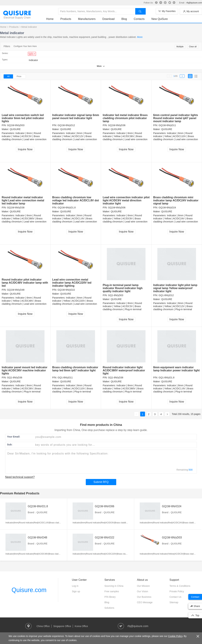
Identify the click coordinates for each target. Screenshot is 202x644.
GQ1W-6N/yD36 (117, 125)
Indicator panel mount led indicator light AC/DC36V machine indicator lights (25, 370)
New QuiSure (159, 19)
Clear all (193, 47)
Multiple (180, 47)
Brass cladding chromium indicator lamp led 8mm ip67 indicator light (75, 369)
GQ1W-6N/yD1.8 (67, 208)
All (8, 76)
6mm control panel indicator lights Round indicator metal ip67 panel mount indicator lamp (176, 118)
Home (50, 19)
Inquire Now (25, 149)
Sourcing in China (114, 586)
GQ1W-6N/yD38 (16, 208)
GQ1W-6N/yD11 (167, 125)
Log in (75, 586)
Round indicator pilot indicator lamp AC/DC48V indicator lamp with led (25, 283)
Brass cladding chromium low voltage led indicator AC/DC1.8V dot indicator (75, 200)
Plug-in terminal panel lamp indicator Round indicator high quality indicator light (123, 288)
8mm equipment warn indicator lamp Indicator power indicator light (176, 369)
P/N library (110, 597)
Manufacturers (87, 19)
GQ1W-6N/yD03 (16, 125)
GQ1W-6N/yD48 (16, 290)
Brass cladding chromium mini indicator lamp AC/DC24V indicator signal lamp (176, 200)
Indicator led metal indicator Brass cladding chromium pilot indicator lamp (125, 118)
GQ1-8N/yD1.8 (166, 378)
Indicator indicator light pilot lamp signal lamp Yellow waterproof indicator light (175, 288)
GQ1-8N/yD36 (15, 378)
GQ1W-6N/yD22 (66, 290)
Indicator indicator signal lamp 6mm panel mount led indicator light (76, 117)
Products (66, 19)
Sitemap (174, 602)
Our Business (144, 597)
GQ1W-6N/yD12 (66, 125)
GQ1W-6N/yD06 (117, 208)
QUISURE (15, 129)
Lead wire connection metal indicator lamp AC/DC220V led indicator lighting (72, 283)
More (140, 37)
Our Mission (143, 586)
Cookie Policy (175, 636)
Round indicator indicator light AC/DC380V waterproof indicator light (124, 370)
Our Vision (143, 591)
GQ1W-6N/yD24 (167, 208)
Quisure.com (29, 590)
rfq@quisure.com (194, 3)
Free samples (112, 591)
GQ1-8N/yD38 (116, 378)
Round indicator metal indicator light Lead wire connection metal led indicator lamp (23, 200)
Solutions (109, 608)
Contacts (139, 19)
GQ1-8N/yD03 (116, 295)
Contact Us (175, 597)
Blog (124, 19)
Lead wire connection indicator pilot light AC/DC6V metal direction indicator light (126, 200)
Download (108, 19)
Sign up (76, 591)
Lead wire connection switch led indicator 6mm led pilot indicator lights (23, 118)
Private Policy (177, 591)
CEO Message (145, 602)
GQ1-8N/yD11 (65, 378)
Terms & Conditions (180, 586)
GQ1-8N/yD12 (166, 295)
